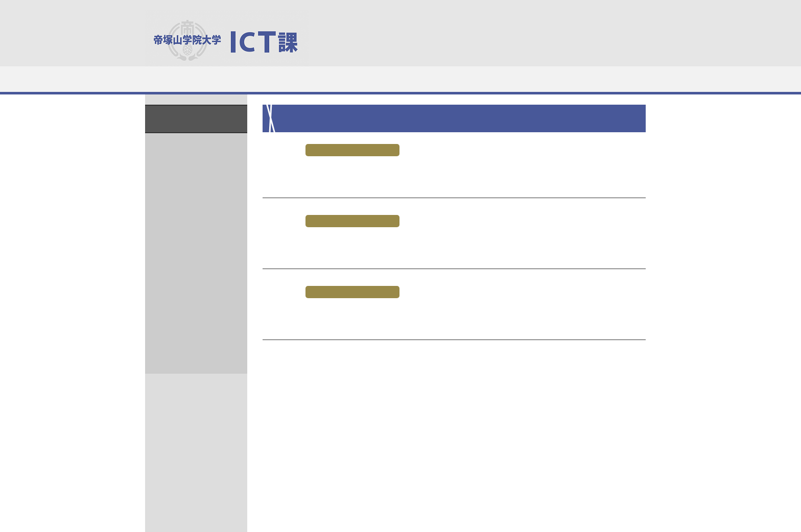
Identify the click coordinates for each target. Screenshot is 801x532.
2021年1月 (190, 201)
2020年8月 (190, 257)
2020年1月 (190, 330)
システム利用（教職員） (443, 79)
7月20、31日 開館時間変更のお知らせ (354, 315)
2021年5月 (190, 165)
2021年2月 (190, 183)
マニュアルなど (528, 79)
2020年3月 (190, 293)
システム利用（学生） (358, 79)
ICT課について (187, 79)
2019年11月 (192, 367)
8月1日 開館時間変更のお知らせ (336, 173)
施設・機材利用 (272, 79)
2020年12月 (192, 220)
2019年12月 (192, 348)
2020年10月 (192, 238)
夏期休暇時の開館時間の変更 (329, 244)
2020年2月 (190, 312)
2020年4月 (190, 275)
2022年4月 (190, 146)
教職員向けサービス (613, 79)
